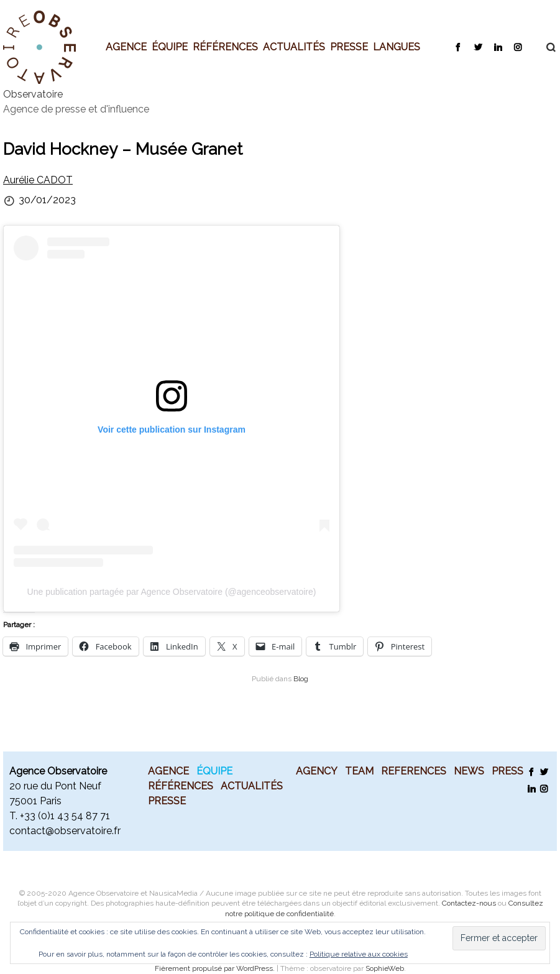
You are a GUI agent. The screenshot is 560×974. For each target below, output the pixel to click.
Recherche (544, 47)
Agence (126, 47)
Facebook (458, 47)
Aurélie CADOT (38, 180)
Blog (301, 679)
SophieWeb (385, 968)
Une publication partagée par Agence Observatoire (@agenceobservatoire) (172, 592)
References (414, 771)
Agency (317, 771)
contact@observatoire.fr (65, 831)
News (469, 771)
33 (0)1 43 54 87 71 (67, 816)
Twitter (478, 47)
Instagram (517, 47)
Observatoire (33, 94)
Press (507, 771)
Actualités (294, 47)
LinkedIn (498, 47)
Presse (349, 47)
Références (225, 47)
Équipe (170, 47)
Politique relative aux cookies (359, 954)
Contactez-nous (469, 903)
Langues (397, 47)
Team (359, 771)
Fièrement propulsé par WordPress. (216, 968)
